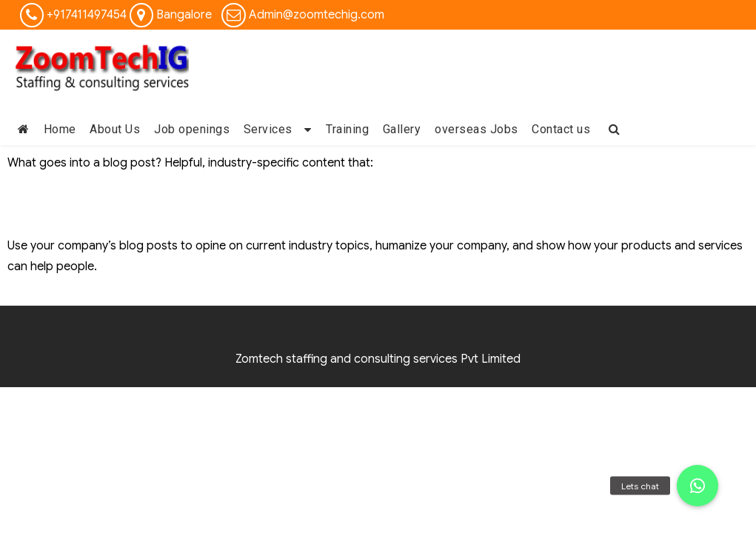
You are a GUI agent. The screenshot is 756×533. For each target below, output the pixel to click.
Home (60, 129)
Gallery (402, 129)
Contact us (561, 129)
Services (268, 129)
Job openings (192, 129)
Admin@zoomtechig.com (317, 15)
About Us (115, 129)
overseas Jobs (476, 129)
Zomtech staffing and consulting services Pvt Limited (378, 359)
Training (347, 129)
